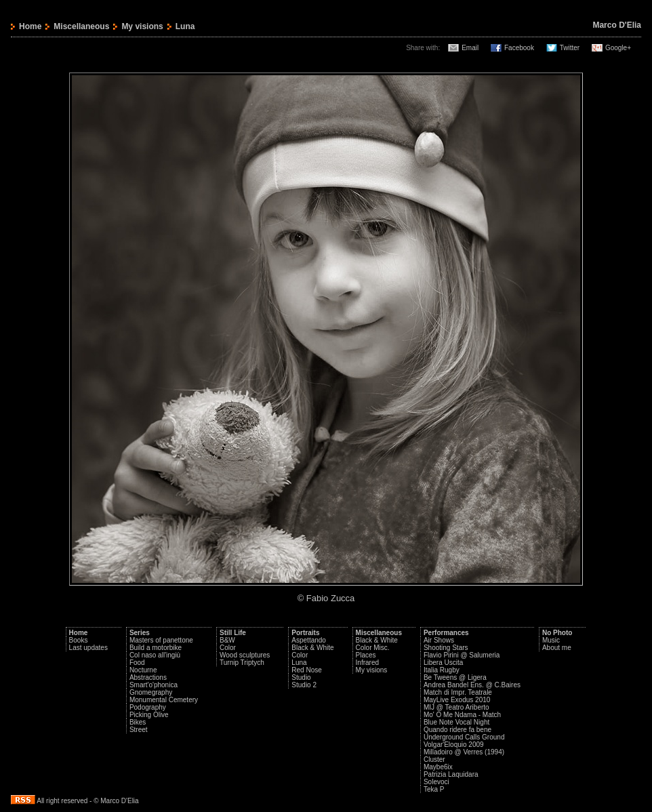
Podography (148, 707)
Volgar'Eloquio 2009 (454, 745)
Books (79, 640)
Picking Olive (149, 715)
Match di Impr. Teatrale (458, 692)
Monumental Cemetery (164, 700)
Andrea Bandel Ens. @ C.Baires (472, 685)
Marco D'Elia (617, 25)
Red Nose (306, 670)
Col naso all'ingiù (155, 655)
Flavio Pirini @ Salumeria (462, 655)
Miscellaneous (81, 26)
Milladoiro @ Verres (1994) (464, 752)
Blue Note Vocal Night (456, 722)
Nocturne (143, 670)
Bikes (138, 722)
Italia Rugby (442, 670)
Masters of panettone (161, 640)
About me (557, 648)
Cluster (434, 759)
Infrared (367, 663)
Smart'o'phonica (154, 685)
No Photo (557, 633)
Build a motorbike (156, 648)
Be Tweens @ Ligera (455, 677)
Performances (446, 633)
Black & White (312, 648)
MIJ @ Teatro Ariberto (456, 707)
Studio (301, 677)
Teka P (434, 789)
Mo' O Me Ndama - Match (462, 715)
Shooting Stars (446, 648)
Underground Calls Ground (464, 737)
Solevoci (436, 782)
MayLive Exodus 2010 (457, 700)
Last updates (88, 648)
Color (228, 648)
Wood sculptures (245, 655)
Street (139, 730)
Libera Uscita (443, 663)
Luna (299, 663)
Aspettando (309, 640)
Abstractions (148, 677)
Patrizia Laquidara (451, 774)
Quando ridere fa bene (457, 730)
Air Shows (439, 640)
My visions (142, 26)
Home (30, 26)
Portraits (305, 633)
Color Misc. (373, 648)
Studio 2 (304, 685)
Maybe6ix (438, 767)
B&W (227, 640)
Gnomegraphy (151, 692)
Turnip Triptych (242, 663)
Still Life (233, 633)
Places (366, 655)
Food (137, 663)
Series (140, 633)
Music (551, 640)
